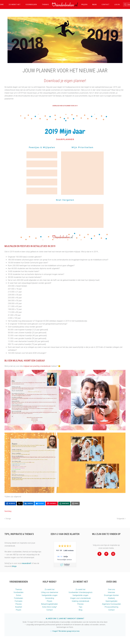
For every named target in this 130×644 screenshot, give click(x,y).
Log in (117, 4)
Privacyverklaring (111, 607)
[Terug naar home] (65, 4)
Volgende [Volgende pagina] (121, 519)
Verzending (50, 598)
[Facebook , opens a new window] (10, 504)
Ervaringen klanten (111, 595)
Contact (105, 4)
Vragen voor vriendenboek (80, 598)
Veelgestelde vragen (50, 595)
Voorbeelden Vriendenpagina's (80, 592)
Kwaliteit (19, 607)
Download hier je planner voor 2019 (65, 106)
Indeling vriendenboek (80, 601)
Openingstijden (111, 601)
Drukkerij (111, 598)
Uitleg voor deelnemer (50, 592)
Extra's (19, 595)
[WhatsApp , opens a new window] (64, 504)
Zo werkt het (15, 4)
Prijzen (84, 4)
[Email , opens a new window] (75, 504)
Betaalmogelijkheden (50, 604)
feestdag (8, 511)
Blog (94, 4)
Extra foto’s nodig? (50, 607)
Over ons (111, 589)
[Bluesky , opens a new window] (40, 504)
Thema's (45, 4)
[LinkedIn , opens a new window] (29, 504)
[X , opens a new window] (20, 504)
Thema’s (19, 589)
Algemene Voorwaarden (111, 604)
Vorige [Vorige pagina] (8, 519)
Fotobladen (19, 598)
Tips (80, 607)
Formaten (19, 601)
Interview (111, 592)
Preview (19, 604)
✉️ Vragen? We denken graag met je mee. (65, 631)
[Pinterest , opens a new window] (52, 504)
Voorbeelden (31, 4)
